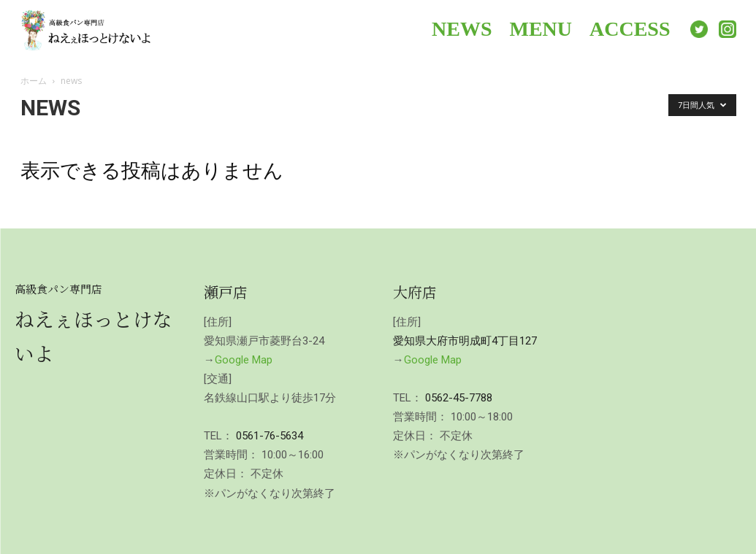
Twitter (699, 29)
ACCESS (630, 29)
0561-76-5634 (270, 436)
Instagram (728, 29)
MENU (541, 29)
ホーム (34, 81)
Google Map (244, 360)
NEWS (462, 29)
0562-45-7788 (459, 398)
